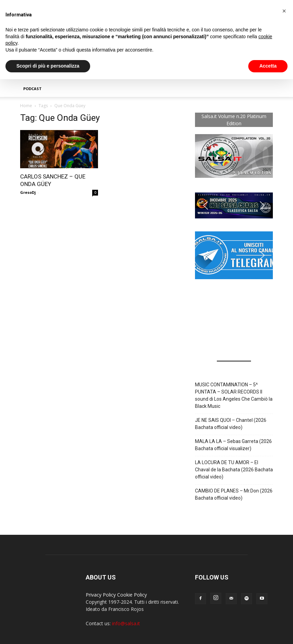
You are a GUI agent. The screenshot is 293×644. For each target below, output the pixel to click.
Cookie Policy (132, 595)
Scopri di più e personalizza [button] (48, 66)
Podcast (32, 89)
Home (26, 106)
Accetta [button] (268, 66)
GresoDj (28, 192)
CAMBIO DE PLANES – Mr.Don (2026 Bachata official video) (234, 494)
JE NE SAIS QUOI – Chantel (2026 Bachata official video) (231, 424)
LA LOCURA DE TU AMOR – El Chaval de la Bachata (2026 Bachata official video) (234, 470)
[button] (234, 205)
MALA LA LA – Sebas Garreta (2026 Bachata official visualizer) (233, 445)
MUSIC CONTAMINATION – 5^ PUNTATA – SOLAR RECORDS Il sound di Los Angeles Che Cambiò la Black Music (234, 395)
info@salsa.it (126, 623)
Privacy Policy (101, 595)
